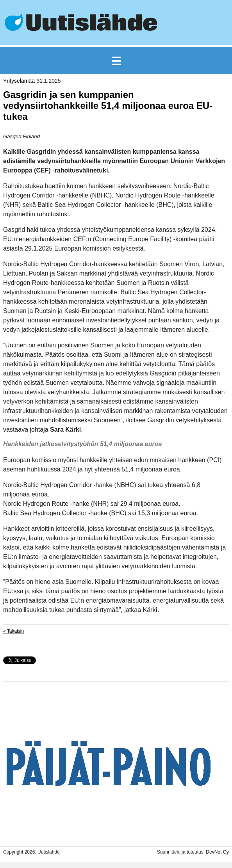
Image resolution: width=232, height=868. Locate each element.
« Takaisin (13, 631)
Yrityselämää (19, 81)
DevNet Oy (217, 852)
